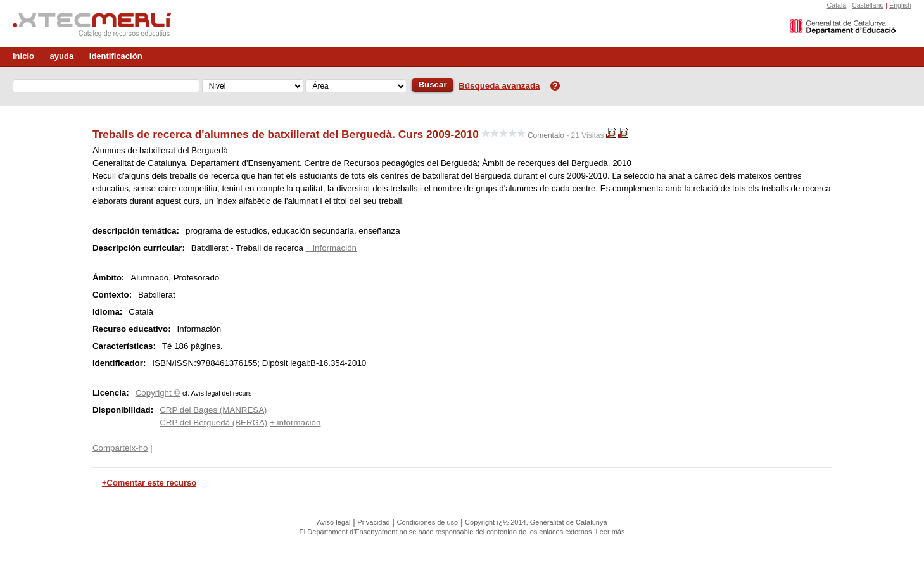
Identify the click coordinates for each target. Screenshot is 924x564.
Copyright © (158, 393)
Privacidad (373, 522)
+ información (331, 248)
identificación (116, 56)
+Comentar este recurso (149, 483)
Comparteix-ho (120, 448)
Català (836, 5)
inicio (23, 56)
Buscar (432, 85)
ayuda (62, 56)
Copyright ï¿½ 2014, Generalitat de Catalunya (536, 522)
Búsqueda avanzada (499, 86)
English (900, 5)
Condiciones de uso (428, 522)
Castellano (868, 5)
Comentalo (546, 135)
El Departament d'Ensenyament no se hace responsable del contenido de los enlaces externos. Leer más (462, 532)
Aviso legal (333, 522)
